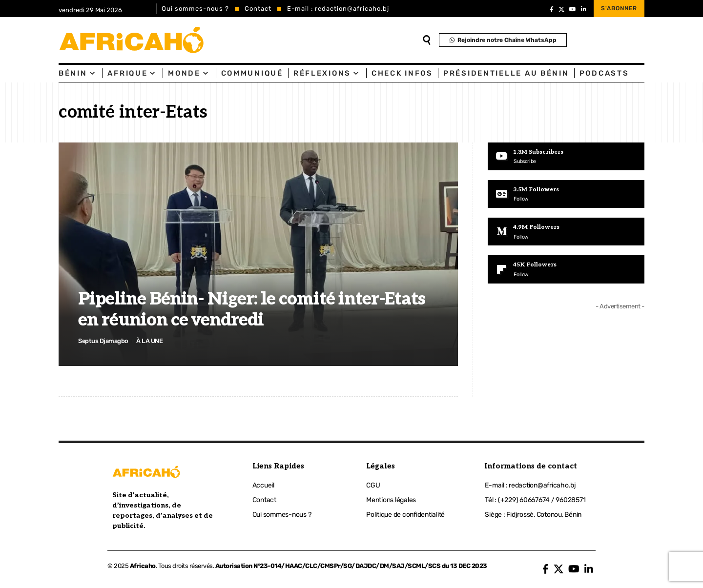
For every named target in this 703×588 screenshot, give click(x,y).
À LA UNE (150, 341)
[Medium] (566, 232)
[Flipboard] (566, 270)
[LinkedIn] (584, 9)
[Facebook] (552, 9)
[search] (427, 40)
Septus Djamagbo (103, 341)
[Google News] (566, 194)
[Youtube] (566, 157)
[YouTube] (573, 9)
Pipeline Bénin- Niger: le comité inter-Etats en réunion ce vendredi (252, 310)
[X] (561, 9)
